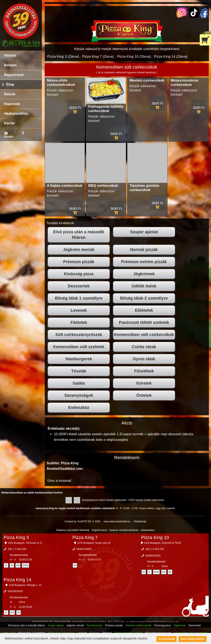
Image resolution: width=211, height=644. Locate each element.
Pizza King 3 (16, 537)
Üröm (25, 565)
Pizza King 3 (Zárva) (63, 57)
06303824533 (15, 591)
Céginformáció (99, 530)
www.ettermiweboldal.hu (117, 521)
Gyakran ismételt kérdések (124, 530)
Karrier (9, 123)
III (12, 565)
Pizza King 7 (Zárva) (98, 57)
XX (170, 572)
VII (75, 565)
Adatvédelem (148, 530)
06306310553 (153, 556)
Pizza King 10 (155, 537)
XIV (12, 612)
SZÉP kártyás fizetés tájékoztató (146, 500)
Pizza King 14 (18, 580)
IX (144, 572)
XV (19, 612)
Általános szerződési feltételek (73, 530)
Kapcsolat (12, 104)
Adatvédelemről (192, 639)
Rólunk (10, 94)
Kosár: (9, 136)
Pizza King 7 (85, 537)
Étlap (10, 85)
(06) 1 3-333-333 (17, 549)
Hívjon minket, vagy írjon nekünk (157, 508)
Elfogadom (166, 639)
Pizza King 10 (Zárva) (134, 57)
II (6, 565)
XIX (164, 572)
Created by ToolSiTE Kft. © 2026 (82, 521)
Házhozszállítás (16, 114)
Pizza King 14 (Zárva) (171, 57)
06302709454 (84, 549)
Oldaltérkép (140, 521)
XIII (18, 565)
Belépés (10, 65)
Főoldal (10, 55)
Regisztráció (14, 75)
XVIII (156, 572)
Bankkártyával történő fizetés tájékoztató (104, 500)
